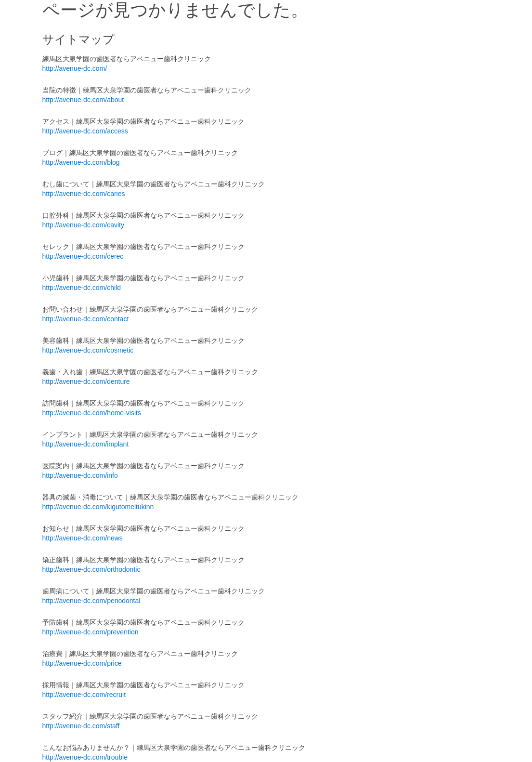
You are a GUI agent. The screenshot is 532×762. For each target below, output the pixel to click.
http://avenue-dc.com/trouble (85, 757)
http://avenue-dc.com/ (75, 68)
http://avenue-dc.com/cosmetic (88, 350)
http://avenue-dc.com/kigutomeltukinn (98, 507)
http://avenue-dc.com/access (85, 131)
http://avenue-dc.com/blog (81, 162)
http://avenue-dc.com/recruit (84, 695)
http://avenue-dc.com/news (83, 538)
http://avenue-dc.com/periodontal (91, 601)
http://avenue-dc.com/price (82, 663)
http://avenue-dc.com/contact (86, 319)
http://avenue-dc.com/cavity (83, 225)
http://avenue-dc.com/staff (81, 726)
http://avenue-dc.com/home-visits (92, 413)
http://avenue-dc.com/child (82, 288)
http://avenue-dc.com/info (80, 475)
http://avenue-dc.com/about (83, 100)
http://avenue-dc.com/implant (86, 444)
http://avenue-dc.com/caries (84, 194)
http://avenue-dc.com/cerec (83, 256)
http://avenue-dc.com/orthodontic (91, 569)
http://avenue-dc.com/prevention (91, 632)
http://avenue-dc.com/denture (86, 381)
